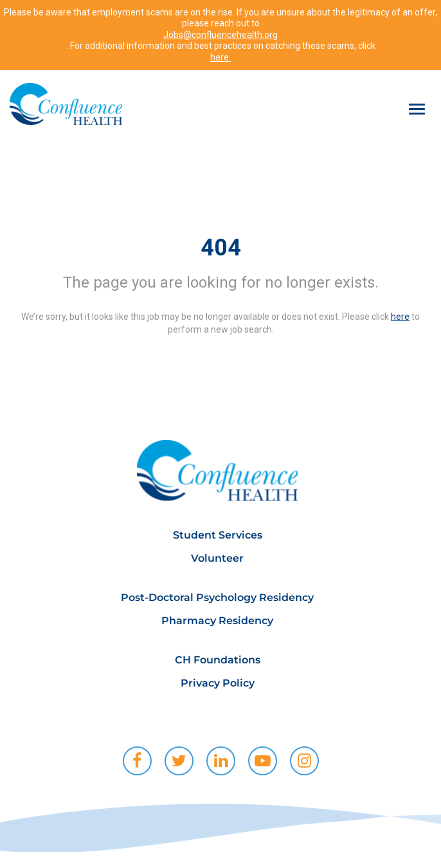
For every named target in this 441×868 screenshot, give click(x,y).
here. (221, 57)
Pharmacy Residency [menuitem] (217, 621)
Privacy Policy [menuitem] (218, 683)
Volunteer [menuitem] (217, 558)
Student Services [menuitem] (218, 535)
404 (221, 248)
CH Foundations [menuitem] (218, 660)
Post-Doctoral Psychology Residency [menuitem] (217, 597)
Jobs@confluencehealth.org (221, 35)
